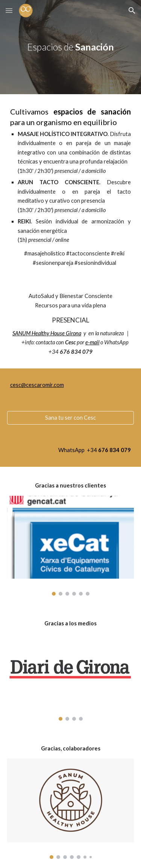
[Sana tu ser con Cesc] (71, 418)
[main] (71, 47)
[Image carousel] (71, 546)
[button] (9, 10)
